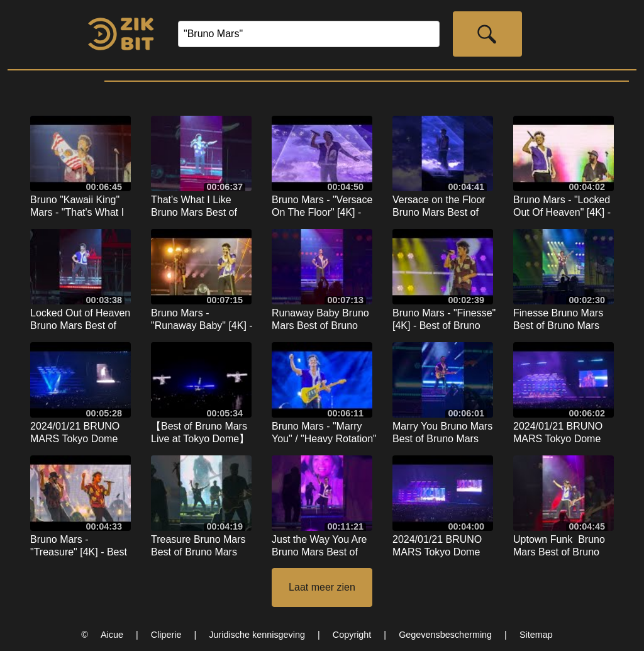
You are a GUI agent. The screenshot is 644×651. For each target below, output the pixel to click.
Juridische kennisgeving (257, 635)
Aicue (112, 635)
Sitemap (536, 635)
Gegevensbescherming (445, 635)
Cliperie (166, 635)
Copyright (352, 635)
